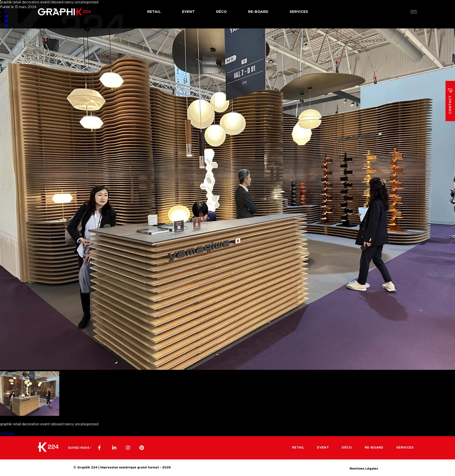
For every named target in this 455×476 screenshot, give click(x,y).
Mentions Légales (364, 468)
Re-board (258, 12)
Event (188, 12)
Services (299, 12)
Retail (154, 12)
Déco (221, 12)
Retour (7, 434)
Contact (450, 101)
